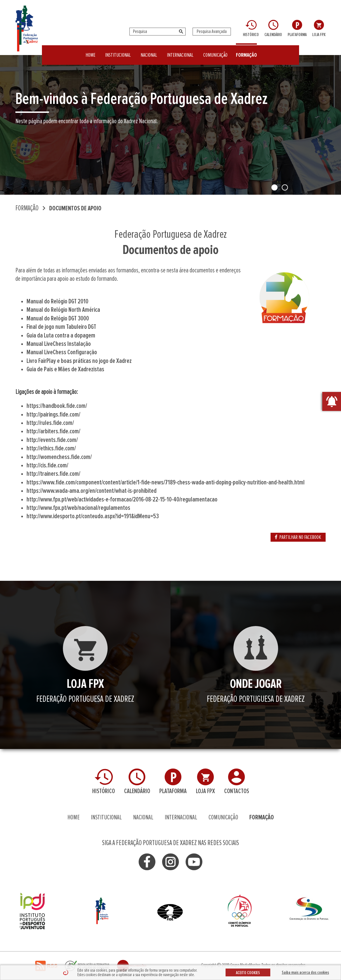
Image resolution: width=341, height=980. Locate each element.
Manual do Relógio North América (63, 310)
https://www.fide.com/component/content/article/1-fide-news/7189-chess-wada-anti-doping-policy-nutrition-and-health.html (166, 482)
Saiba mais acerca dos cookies (305, 972)
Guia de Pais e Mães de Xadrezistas (65, 369)
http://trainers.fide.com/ (53, 474)
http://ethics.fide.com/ (51, 448)
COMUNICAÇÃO (215, 52)
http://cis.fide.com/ (47, 465)
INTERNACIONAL (180, 52)
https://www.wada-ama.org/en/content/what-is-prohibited (92, 491)
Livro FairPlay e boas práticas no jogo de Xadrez (79, 361)
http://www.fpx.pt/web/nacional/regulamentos (78, 508)
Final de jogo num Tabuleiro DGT (61, 327)
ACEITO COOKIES (248, 973)
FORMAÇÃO (246, 52)
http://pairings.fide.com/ (53, 415)
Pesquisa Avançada (212, 32)
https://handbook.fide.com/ (57, 406)
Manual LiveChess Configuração (62, 352)
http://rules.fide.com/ (50, 423)
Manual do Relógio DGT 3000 (58, 318)
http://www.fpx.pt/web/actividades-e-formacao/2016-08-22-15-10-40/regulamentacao (122, 499)
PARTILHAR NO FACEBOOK (298, 537)
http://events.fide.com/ (52, 440)
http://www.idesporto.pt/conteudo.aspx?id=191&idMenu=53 (93, 516)
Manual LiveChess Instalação (59, 344)
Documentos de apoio (75, 208)
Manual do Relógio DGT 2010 (57, 301)
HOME (90, 52)
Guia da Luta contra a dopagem (61, 336)
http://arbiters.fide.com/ (53, 431)
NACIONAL (149, 52)
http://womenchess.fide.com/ (59, 457)
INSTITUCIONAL (118, 52)
